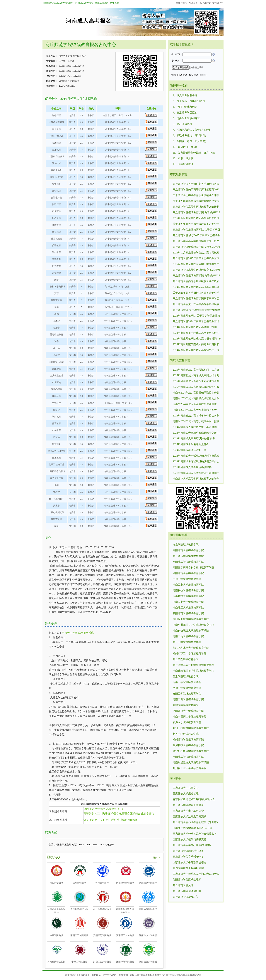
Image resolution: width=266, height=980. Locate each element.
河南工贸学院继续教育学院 (188, 636)
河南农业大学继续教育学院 (188, 602)
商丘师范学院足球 (183, 885)
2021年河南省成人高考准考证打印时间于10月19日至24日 (196, 473)
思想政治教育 (57, 334)
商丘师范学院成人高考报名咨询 (58, 3)
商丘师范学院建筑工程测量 (188, 805)
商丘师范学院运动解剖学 (187, 891)
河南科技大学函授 (148, 935)
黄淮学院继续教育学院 (186, 676)
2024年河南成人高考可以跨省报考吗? (194, 439)
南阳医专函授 (56, 883)
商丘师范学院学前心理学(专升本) (192, 845)
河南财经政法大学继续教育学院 (191, 763)
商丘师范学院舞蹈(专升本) (188, 851)
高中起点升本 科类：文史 (117, 287)
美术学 (57, 321)
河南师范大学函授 (125, 883)
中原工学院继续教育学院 (187, 579)
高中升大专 (205, 3)
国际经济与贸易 (57, 362)
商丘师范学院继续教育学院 (188, 556)
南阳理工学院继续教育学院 (188, 562)
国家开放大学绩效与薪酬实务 (190, 839)
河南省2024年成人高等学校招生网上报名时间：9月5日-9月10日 (196, 422)
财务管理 (57, 115)
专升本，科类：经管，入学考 (117, 115)
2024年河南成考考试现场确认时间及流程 (196, 456)
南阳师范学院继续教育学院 (188, 550)
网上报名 (193, 3)
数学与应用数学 (57, 499)
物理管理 (57, 204)
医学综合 (135, 814)
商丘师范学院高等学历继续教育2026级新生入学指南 (196, 207)
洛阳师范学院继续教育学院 (188, 573)
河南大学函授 (102, 883)
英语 (57, 293)
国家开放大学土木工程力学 (188, 811)
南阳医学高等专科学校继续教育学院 (193, 568)
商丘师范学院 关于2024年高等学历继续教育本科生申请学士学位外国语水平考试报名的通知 (196, 310)
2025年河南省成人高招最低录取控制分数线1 (196, 387)
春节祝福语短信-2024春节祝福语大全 (194, 799)
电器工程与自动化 (57, 451)
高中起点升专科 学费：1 (117, 122)
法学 (57, 307)
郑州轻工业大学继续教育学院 (190, 768)
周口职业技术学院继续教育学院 (191, 619)
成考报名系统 (86, 633)
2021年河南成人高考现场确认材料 (192, 467)
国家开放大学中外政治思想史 (190, 862)
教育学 (57, 437)
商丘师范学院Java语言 (185, 897)
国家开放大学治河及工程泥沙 (190, 817)
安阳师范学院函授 (102, 935)
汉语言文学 (57, 300)
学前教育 (57, 252)
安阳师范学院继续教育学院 (188, 613)
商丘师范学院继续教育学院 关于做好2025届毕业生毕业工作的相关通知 (196, 276)
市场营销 (57, 211)
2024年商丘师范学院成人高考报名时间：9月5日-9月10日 (197, 339)
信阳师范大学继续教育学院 (188, 711)
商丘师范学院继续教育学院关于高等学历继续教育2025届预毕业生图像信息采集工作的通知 (196, 299)
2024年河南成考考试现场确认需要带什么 (196, 462)
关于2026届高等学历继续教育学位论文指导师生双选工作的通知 (196, 201)
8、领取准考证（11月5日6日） (190, 136)
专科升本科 (218, 3)
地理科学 (57, 396)
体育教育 (57, 232)
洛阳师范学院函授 (125, 962)
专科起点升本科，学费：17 (117, 314)
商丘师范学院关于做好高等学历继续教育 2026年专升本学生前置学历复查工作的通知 (196, 184)
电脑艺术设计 (57, 136)
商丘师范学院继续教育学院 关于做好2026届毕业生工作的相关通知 (196, 213)
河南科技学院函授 (56, 962)
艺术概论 (113, 814)
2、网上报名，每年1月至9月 (189, 101)
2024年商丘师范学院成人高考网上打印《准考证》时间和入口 (195, 327)
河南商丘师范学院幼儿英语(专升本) (193, 828)
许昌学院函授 (56, 935)
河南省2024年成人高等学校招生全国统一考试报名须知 (196, 404)
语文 (86, 820)
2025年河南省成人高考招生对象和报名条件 (196, 381)
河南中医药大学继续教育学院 (190, 717)
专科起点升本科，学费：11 (117, 334)
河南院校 (74, 81)
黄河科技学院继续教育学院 (188, 745)
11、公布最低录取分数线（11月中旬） (195, 153)
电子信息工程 (57, 478)
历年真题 (115, 3)
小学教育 (57, 430)
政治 (86, 809)
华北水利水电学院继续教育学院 (191, 751)
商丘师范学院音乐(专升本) (188, 857)
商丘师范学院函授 (102, 909)
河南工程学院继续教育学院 (188, 699)
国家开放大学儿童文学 (186, 788)
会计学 (57, 348)
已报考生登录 (70, 633)
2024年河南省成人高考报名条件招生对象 (196, 416)
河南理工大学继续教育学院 (188, 608)
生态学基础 (148, 814)
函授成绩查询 (102, 3)
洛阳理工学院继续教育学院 (188, 757)
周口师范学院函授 (79, 909)
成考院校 (63, 81)
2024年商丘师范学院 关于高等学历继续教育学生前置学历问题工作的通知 (196, 316)
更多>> (156, 858)
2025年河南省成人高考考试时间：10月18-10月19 (196, 370)
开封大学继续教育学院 (186, 705)
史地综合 (122, 820)
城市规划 (57, 444)
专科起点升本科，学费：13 (117, 341)
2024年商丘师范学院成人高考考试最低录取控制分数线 (196, 287)
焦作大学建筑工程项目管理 (188, 868)
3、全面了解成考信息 (185, 107)
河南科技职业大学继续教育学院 (191, 631)
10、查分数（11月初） (186, 147)
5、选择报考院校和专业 (186, 118)
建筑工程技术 (57, 177)
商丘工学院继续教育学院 (187, 642)
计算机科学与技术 (57, 287)
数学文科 (100, 820)
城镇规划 (57, 184)
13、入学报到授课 (183, 164)
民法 (105, 814)
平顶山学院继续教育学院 (187, 688)
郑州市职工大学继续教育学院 (190, 654)
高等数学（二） (93, 814)
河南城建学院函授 (148, 883)
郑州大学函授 (79, 883)
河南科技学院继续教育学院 (188, 590)
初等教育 (57, 259)
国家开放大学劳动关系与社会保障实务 (195, 834)
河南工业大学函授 (102, 962)
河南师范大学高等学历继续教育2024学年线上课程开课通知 (196, 479)
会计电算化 (57, 198)
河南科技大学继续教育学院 (188, 596)
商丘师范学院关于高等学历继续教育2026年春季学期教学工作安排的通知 (196, 190)
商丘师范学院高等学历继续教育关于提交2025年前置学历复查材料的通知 (196, 241)
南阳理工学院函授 (79, 935)
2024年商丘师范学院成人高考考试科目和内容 (196, 345)
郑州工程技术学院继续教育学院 (191, 728)
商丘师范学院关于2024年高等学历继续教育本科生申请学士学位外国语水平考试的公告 (196, 305)
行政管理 (57, 218)
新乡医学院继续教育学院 (187, 722)
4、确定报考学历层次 (185, 113)
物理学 (57, 492)
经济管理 (57, 225)
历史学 (57, 506)
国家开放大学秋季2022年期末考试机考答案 (196, 874)
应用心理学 (57, 389)
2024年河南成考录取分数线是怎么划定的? (197, 433)
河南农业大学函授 (148, 962)
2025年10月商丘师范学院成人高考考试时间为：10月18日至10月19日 (196, 253)
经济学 (57, 410)
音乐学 (57, 328)
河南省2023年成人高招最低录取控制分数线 (196, 399)
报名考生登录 (65, 56)
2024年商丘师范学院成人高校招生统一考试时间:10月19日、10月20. (196, 350)
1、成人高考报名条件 (185, 95)
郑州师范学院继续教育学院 (188, 740)
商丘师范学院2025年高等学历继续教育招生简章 (196, 259)
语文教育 (57, 273)
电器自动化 (57, 170)
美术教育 (57, 143)
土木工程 (57, 458)
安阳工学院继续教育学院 (187, 694)
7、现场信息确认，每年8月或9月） (193, 130)
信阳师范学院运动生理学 (187, 880)
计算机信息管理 (57, 122)
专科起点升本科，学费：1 (117, 403)
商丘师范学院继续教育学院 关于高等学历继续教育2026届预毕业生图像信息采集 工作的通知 (196, 230)
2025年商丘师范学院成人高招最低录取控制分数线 (196, 218)
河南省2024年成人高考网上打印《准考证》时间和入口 (195, 410)
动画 (57, 314)
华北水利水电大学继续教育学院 (191, 648)
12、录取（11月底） (184, 158)
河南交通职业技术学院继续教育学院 (193, 625)
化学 (57, 485)
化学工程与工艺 (57, 465)
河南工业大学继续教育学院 (188, 585)
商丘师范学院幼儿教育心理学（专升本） (196, 822)
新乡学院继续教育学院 (186, 734)
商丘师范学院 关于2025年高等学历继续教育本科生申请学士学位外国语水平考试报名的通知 (196, 236)
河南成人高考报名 (84, 3)
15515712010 (65, 66)
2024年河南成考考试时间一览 (190, 450)
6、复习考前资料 (182, 124)
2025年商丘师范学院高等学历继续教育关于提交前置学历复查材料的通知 (196, 264)
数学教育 (57, 191)
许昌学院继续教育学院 (186, 545)
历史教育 (57, 266)
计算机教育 (57, 239)
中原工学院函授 (79, 962)
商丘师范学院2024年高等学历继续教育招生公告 (196, 322)
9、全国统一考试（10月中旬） (190, 141)
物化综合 (133, 820)
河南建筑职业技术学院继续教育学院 (193, 671)
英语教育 (57, 246)
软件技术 (57, 163)
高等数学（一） (115, 809)
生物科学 (57, 403)
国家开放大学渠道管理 (186, 794)
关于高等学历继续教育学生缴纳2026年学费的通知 (196, 196)
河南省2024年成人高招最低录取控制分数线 (196, 393)
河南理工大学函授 (125, 935)
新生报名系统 (79, 56)
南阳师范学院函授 (148, 909)
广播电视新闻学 (57, 512)
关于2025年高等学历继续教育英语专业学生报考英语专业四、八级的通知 (196, 293)
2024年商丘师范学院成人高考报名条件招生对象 (196, 333)
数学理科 (111, 820)
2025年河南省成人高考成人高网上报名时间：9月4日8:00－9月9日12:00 (196, 376)
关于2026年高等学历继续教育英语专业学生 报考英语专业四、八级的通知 (196, 224)
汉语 (57, 280)
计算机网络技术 (57, 157)
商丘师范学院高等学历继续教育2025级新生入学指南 (196, 282)
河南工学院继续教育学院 (187, 682)
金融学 (57, 355)
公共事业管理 (57, 376)
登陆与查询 (181, 3)
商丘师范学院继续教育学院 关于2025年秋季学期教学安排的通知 (196, 247)
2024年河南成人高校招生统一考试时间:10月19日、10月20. (196, 427)
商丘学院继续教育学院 (186, 659)
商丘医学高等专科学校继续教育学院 (193, 665)
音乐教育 (57, 150)
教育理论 (124, 814)
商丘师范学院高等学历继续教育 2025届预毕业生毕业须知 (196, 270)
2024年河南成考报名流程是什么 (191, 444)
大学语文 (100, 809)
